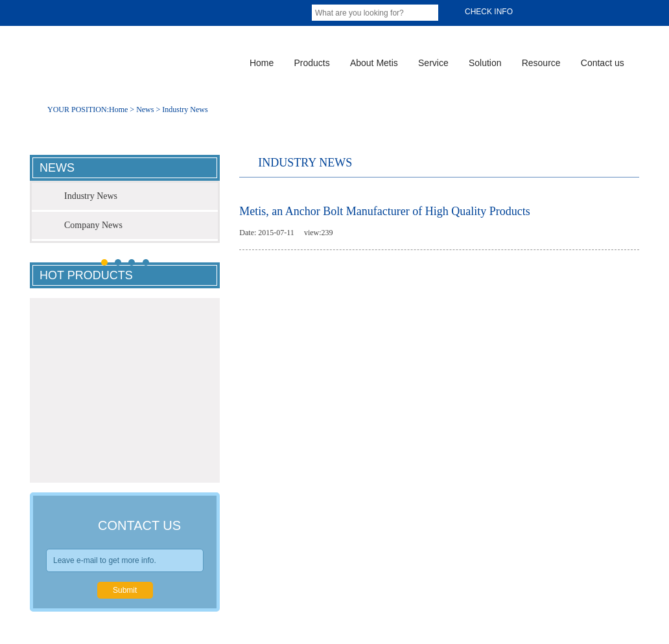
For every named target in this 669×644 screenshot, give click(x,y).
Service (433, 63)
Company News (93, 225)
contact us (139, 525)
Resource (541, 63)
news (57, 168)
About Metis (374, 63)
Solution (485, 63)
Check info (484, 12)
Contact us (603, 63)
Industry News (185, 109)
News (145, 109)
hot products (86, 275)
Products (311, 63)
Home (262, 63)
